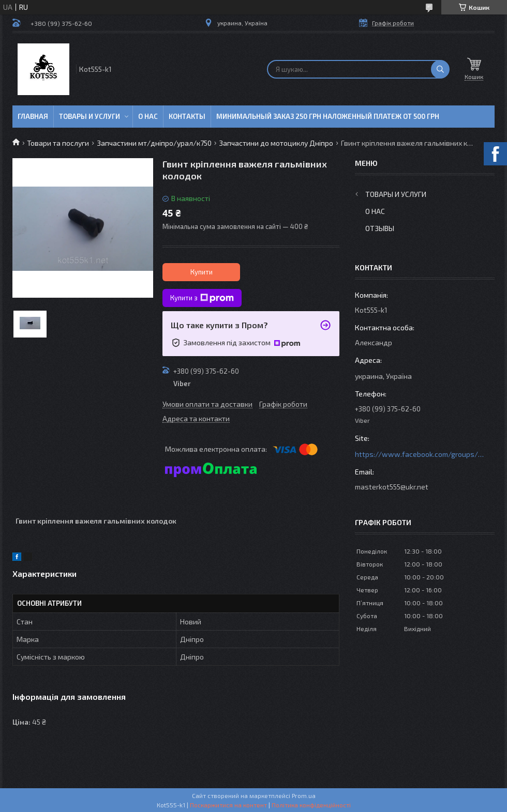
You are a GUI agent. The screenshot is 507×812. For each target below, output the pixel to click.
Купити (202, 272)
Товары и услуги (90, 116)
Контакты (187, 116)
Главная (33, 116)
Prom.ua (304, 795)
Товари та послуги (58, 143)
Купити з (202, 298)
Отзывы (380, 228)
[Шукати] (440, 69)
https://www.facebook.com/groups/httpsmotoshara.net (420, 454)
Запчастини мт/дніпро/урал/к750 (154, 143)
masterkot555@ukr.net (392, 487)
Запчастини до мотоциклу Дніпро (276, 143)
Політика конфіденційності (311, 805)
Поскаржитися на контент (228, 805)
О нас (148, 116)
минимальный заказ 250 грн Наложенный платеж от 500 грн (328, 116)
